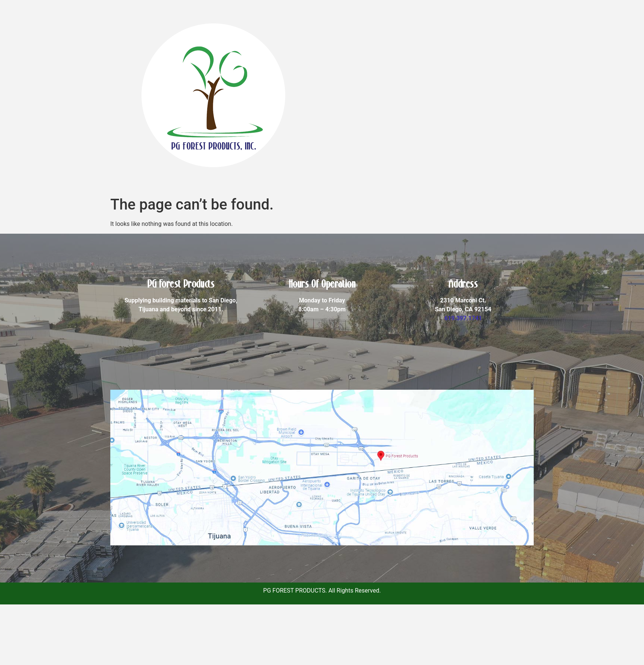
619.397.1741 (463, 318)
